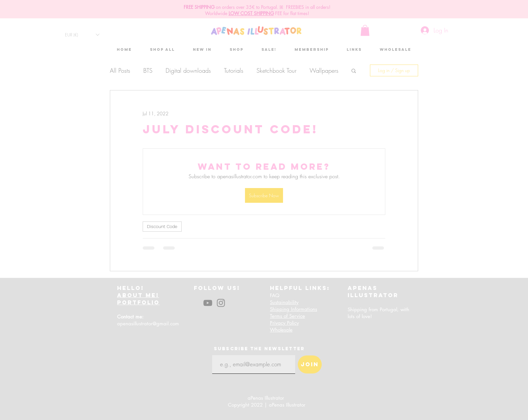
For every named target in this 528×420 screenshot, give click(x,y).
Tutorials (234, 70)
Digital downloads (188, 70)
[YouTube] (208, 303)
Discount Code (162, 226)
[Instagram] (221, 303)
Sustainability (284, 302)
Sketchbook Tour (276, 70)
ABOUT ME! (138, 295)
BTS (148, 70)
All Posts (120, 70)
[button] (82, 35)
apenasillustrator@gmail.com (148, 324)
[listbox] (82, 35)
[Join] (310, 364)
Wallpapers (324, 70)
